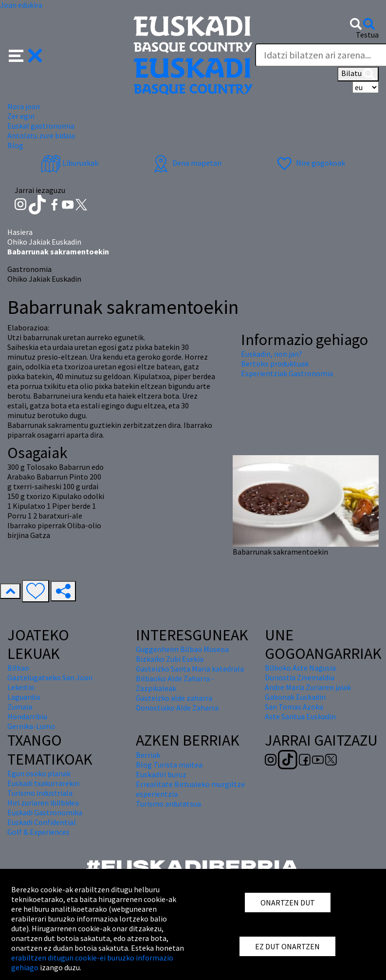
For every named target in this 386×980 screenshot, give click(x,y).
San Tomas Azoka (294, 707)
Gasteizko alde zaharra (174, 698)
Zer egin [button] (21, 116)
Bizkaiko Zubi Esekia (170, 659)
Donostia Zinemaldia (300, 677)
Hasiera (20, 232)
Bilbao (18, 668)
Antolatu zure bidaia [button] (41, 135)
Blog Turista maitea (169, 765)
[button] (26, 55)
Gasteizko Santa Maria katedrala (190, 669)
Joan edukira (21, 5)
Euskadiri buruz (161, 774)
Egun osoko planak (39, 773)
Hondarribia (27, 716)
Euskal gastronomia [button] (41, 126)
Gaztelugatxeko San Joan (50, 677)
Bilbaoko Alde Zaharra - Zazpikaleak (175, 683)
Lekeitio (21, 687)
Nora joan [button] (24, 106)
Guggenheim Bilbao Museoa (182, 649)
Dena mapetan (186, 163)
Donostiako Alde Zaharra (177, 708)
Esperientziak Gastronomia (287, 373)
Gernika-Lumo (31, 726)
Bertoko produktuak (275, 364)
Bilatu (358, 74)
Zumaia (20, 707)
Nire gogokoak (310, 163)
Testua (367, 35)
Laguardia (24, 697)
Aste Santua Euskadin (300, 716)
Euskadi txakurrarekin (43, 783)
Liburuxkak (70, 163)
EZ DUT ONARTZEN (287, 946)
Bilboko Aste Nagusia (300, 668)
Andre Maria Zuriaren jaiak (308, 687)
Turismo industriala (40, 793)
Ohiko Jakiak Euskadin (44, 242)
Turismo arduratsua (168, 804)
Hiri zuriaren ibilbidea (43, 803)
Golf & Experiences (38, 832)
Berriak (148, 755)
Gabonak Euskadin (295, 697)
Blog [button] (15, 145)
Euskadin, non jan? (272, 354)
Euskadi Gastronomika (45, 812)
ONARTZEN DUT (288, 903)
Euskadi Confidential (42, 822)
